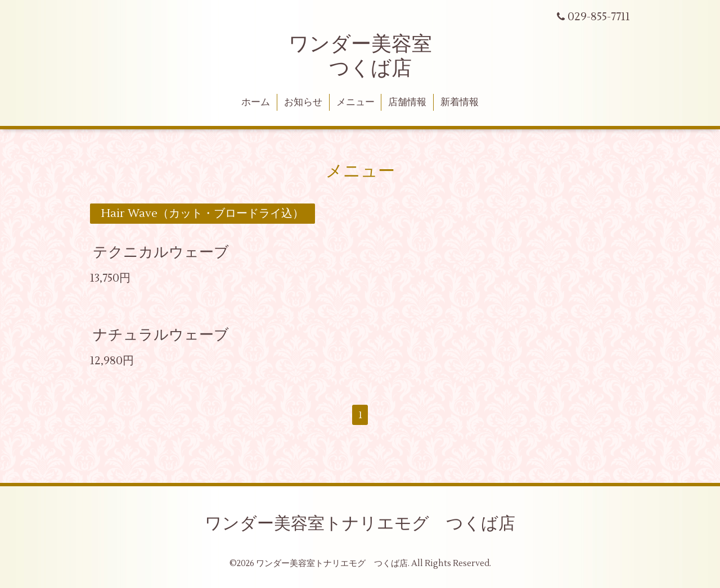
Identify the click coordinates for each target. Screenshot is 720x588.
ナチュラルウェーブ (161, 334)
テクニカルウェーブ (161, 252)
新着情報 (460, 102)
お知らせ (303, 102)
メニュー (355, 102)
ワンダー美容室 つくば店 (360, 56)
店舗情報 (407, 102)
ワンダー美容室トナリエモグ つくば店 (360, 524)
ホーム (256, 102)
